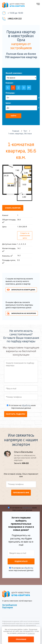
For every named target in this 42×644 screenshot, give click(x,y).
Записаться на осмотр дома (23, 290)
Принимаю (21, 639)
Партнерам (8, 607)
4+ (29, 88)
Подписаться (21, 561)
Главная (16, 131)
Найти (13, 116)
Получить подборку (16, 414)
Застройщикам (10, 605)
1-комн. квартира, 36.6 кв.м (20, 134)
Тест (26, 131)
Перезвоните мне (21, 493)
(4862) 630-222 (15, 19)
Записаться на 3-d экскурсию (24, 313)
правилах (31, 633)
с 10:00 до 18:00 (15, 13)
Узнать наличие (13, 208)
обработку (26, 405)
